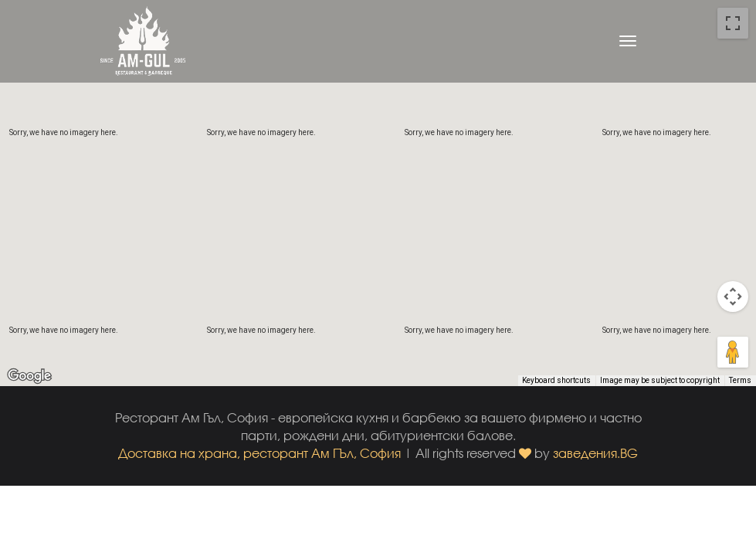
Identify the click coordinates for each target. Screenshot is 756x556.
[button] (378, 179)
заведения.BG (595, 453)
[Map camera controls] (733, 297)
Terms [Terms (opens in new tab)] (740, 380)
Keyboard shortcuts (556, 380)
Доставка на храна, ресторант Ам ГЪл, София (259, 453)
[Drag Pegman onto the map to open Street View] (733, 352)
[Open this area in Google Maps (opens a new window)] (29, 376)
